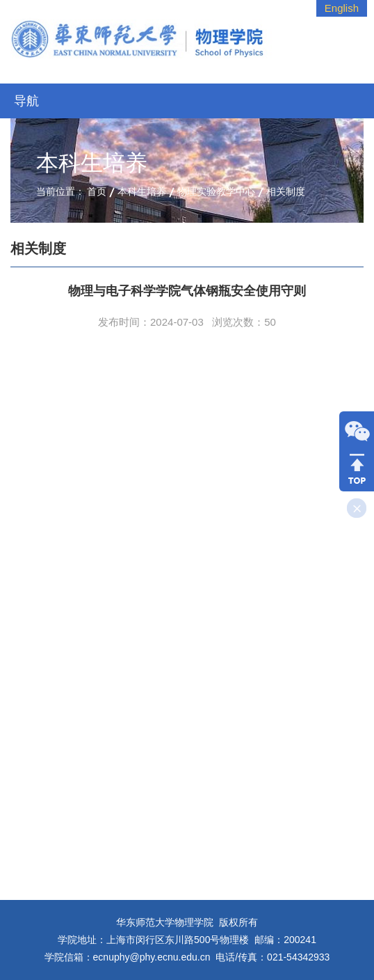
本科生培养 (142, 191)
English (342, 8)
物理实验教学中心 (216, 191)
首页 (97, 191)
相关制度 (286, 191)
